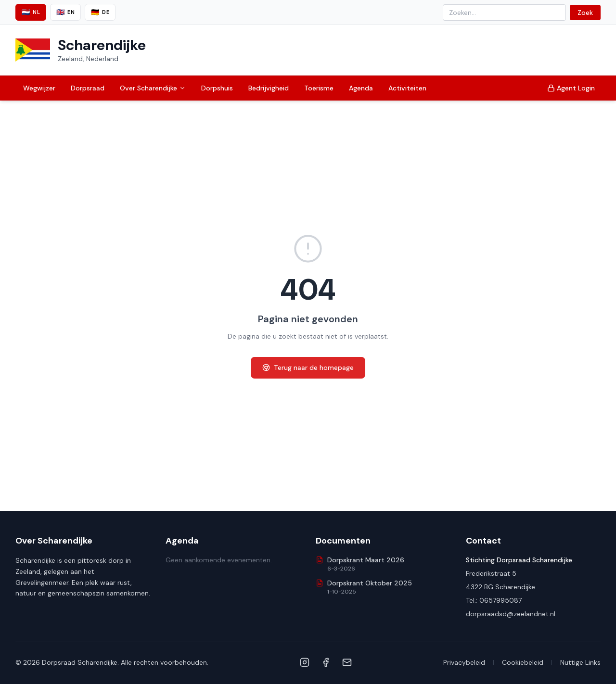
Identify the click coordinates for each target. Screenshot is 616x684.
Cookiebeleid (523, 662)
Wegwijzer (39, 88)
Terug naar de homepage (308, 367)
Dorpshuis (217, 88)
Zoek (585, 13)
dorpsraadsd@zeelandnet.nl (511, 614)
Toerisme (319, 88)
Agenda (361, 88)
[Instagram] (305, 662)
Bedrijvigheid (269, 88)
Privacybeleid (464, 662)
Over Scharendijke (153, 88)
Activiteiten (407, 88)
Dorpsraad (88, 88)
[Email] (347, 662)
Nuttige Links (580, 662)
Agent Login (571, 88)
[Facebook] (326, 662)
